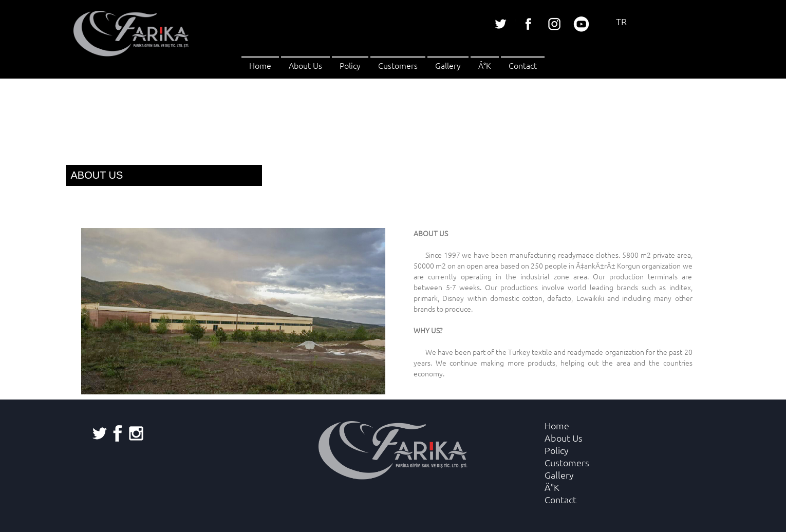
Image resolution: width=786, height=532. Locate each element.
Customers (398, 65)
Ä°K (485, 65)
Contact (523, 65)
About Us (305, 65)
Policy (350, 65)
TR (621, 21)
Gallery (448, 65)
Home (260, 65)
